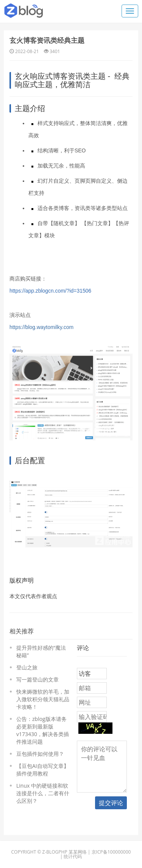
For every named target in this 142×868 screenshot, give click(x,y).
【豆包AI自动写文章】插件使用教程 (43, 770)
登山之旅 (27, 667)
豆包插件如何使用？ (40, 754)
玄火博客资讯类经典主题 (47, 40)
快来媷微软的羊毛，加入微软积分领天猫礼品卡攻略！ (43, 699)
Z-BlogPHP (55, 852)
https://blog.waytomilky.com (41, 327)
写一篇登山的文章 (37, 679)
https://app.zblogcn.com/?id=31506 (50, 291)
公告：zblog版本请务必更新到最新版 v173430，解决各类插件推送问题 (43, 730)
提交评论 (111, 803)
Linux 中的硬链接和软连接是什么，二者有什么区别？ (43, 793)
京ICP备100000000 (111, 852)
